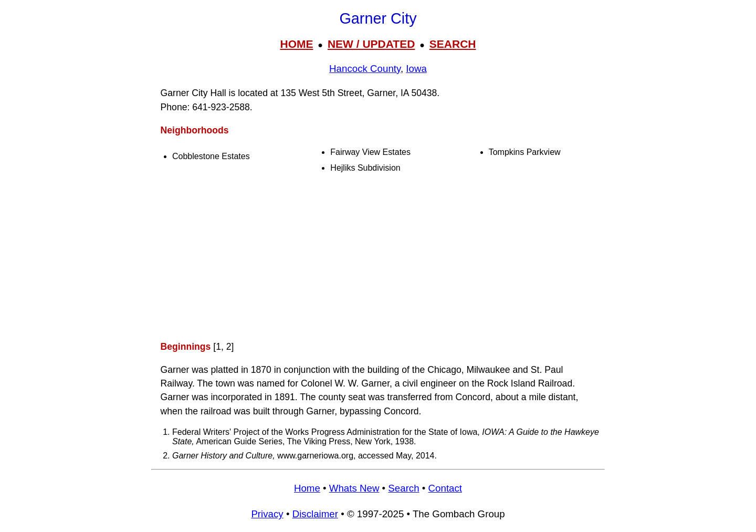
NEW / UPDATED (371, 44)
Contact (445, 488)
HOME (296, 44)
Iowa (416, 69)
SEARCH (453, 44)
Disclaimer (315, 514)
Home (307, 488)
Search (403, 488)
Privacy (267, 514)
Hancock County (365, 69)
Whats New (354, 488)
